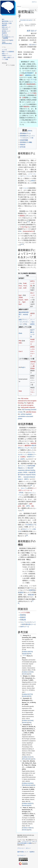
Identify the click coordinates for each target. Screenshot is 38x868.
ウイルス (25, 188)
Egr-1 (27, 227)
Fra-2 (25, 286)
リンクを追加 (11, 65)
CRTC (28, 506)
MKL (33, 506)
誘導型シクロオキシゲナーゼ (32, 351)
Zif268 (21, 297)
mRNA (33, 181)
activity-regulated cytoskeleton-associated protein (25, 416)
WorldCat (25, 654)
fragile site (30, 403)
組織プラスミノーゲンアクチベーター (24, 322)
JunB (25, 288)
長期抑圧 (21, 592)
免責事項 (32, 852)
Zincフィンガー (32, 295)
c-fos (22, 227)
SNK (20, 343)
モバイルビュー (22, 855)
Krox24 (21, 300)
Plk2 (20, 341)
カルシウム (33, 82)
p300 (19, 506)
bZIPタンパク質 (33, 283)
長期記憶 (31, 595)
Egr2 (24, 302)
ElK (24, 506)
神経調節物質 (31, 84)
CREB (25, 472)
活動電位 (22, 216)
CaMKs (23, 457)
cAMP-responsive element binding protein (26, 470)
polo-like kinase (31, 412)
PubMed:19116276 (28, 757)
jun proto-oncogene (27, 405)
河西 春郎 (32, 45)
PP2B (21, 493)
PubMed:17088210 (28, 828)
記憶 (24, 98)
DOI (30, 654)
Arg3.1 (23, 367)
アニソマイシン (27, 176)
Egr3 (20, 304)
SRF (19, 477)
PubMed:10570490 (28, 721)
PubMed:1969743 (27, 652)
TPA (25, 324)
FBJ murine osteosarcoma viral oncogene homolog (27, 401)
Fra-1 (20, 286)
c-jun (20, 288)
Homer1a (26, 231)
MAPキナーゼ (24, 627)
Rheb (20, 333)
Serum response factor (28, 475)
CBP (31, 504)
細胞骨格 (28, 75)
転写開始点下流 (31, 525)
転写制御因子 (29, 73)
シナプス (32, 80)
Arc (20, 231)
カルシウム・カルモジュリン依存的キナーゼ (27, 455)
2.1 (26, 655)
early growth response (28, 407)
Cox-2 (21, 351)
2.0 (24, 655)
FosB (25, 283)
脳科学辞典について (23, 852)
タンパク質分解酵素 (32, 322)
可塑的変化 (26, 107)
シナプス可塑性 (32, 93)
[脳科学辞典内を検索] (33, 10)
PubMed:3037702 (27, 694)
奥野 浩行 (31, 31)
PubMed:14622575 (28, 803)
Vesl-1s (31, 231)
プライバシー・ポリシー (24, 848)
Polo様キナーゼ (32, 342)
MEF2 (26, 479)
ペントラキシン (32, 392)
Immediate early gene (26, 20)
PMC (24, 759)
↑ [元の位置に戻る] (22, 636)
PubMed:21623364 (28, 783)
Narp (20, 391)
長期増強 (32, 590)
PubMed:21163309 (28, 672)
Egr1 (20, 295)
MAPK (23, 459)
